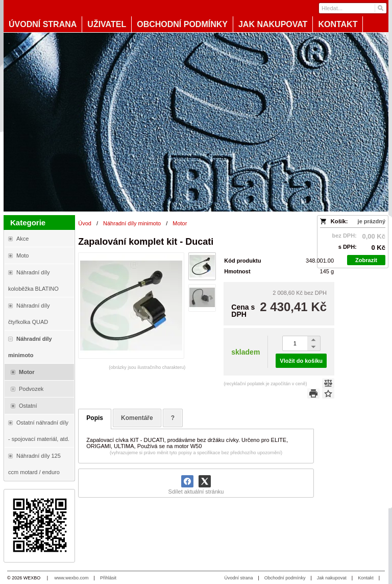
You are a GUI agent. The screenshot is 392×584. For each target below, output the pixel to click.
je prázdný (372, 221)
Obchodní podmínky (285, 578)
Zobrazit (366, 260)
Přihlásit (108, 578)
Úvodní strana (238, 578)
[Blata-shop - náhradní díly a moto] (196, 122)
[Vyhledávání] (353, 8)
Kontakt (366, 578)
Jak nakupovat (332, 578)
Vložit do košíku (301, 361)
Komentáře (137, 418)
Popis (95, 418)
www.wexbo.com (72, 578)
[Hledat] (380, 8)
